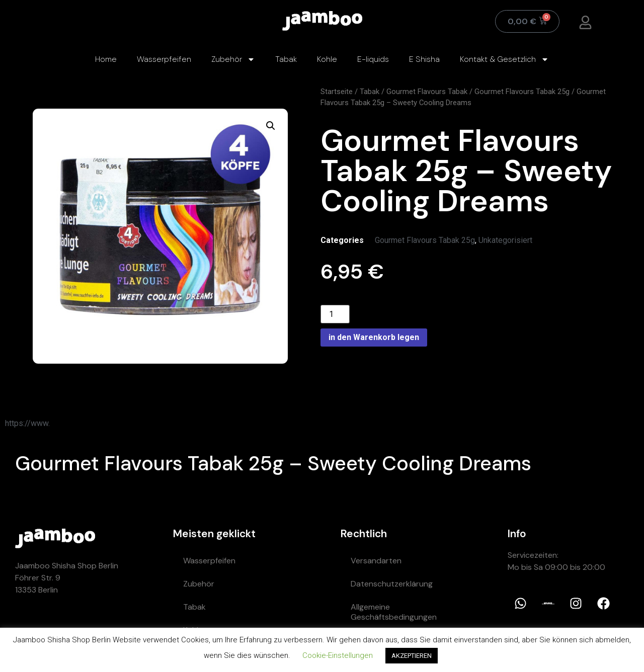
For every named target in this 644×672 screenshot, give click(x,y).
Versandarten (376, 561)
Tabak (286, 59)
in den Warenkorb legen (374, 337)
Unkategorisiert (505, 240)
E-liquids (373, 59)
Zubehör (233, 59)
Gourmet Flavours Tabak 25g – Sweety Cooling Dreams (273, 463)
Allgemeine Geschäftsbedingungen (394, 612)
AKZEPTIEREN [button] (412, 656)
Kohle (327, 59)
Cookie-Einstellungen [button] (338, 655)
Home (106, 59)
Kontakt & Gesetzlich (504, 59)
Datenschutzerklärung (392, 584)
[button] (271, 126)
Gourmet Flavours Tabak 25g (522, 92)
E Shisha (424, 59)
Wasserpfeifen (164, 59)
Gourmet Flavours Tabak (427, 92)
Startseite (337, 92)
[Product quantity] (335, 314)
